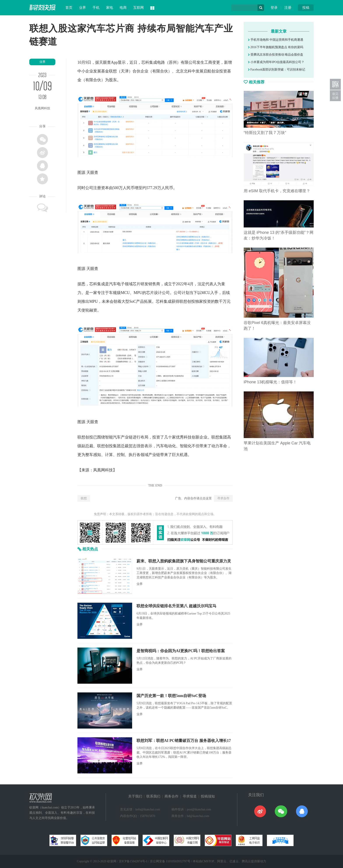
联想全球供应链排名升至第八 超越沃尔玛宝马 (176, 606)
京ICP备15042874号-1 (133, 861)
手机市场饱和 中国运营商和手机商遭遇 (276, 40)
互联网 (138, 8)
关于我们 (135, 796)
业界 (82, 8)
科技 (188, 437)
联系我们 (153, 796)
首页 (69, 8)
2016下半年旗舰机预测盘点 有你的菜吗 (276, 47)
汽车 (113, 284)
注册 (288, 8)
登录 (274, 8)
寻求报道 (190, 796)
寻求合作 (223, 498)
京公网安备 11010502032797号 (170, 861)
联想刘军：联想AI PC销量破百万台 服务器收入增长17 (184, 741)
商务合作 (171, 796)
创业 (215, 71)
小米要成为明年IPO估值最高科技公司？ (276, 62)
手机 (96, 8)
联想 (84, 498)
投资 (223, 71)
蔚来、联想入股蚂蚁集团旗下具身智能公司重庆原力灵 (184, 561)
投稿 (306, 8)
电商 (123, 8)
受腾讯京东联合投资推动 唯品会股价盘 (276, 55)
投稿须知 (208, 796)
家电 (110, 8)
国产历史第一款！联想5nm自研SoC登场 (171, 696)
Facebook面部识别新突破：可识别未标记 (277, 70)
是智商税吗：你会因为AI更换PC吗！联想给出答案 (181, 651)
